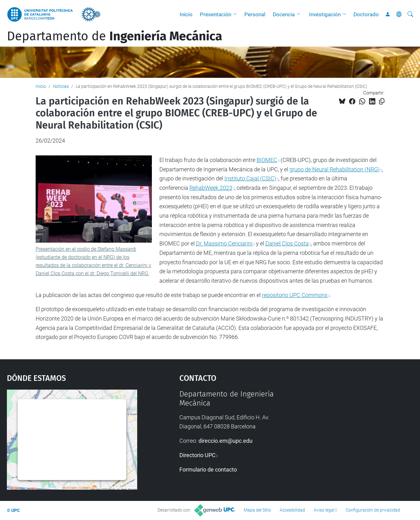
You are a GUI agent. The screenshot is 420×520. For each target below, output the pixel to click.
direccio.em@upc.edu (225, 441)
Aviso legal (324, 510)
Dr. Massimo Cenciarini (224, 243)
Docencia (284, 14)
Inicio (186, 14)
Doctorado (366, 14)
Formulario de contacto (208, 470)
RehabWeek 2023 (211, 188)
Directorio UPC (197, 455)
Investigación (325, 14)
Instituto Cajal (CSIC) (250, 178)
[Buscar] (410, 14)
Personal (255, 14)
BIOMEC (267, 160)
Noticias (61, 86)
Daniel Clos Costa (287, 243)
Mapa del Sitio (257, 510)
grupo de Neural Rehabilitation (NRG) (335, 169)
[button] (237, 14)
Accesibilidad (292, 510)
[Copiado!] (382, 101)
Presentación (216, 14)
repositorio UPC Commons (295, 295)
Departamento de (115, 36)
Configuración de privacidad (373, 510)
